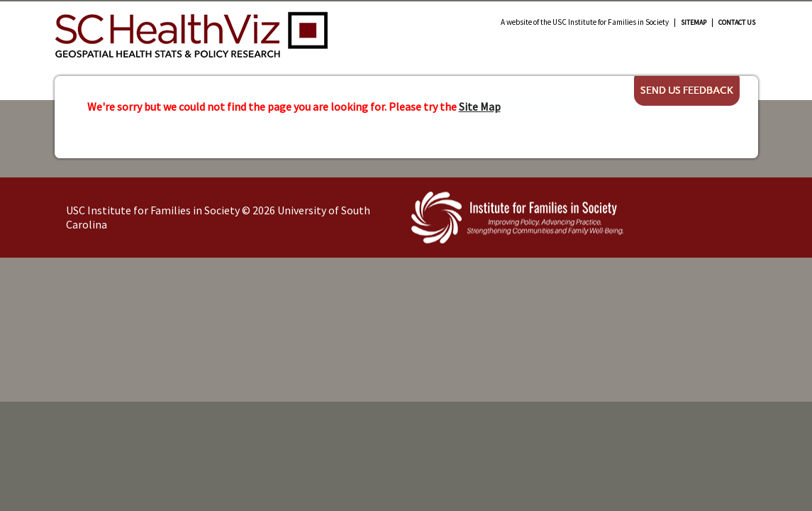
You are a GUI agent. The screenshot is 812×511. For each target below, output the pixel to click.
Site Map (480, 106)
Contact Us (737, 23)
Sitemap (694, 23)
